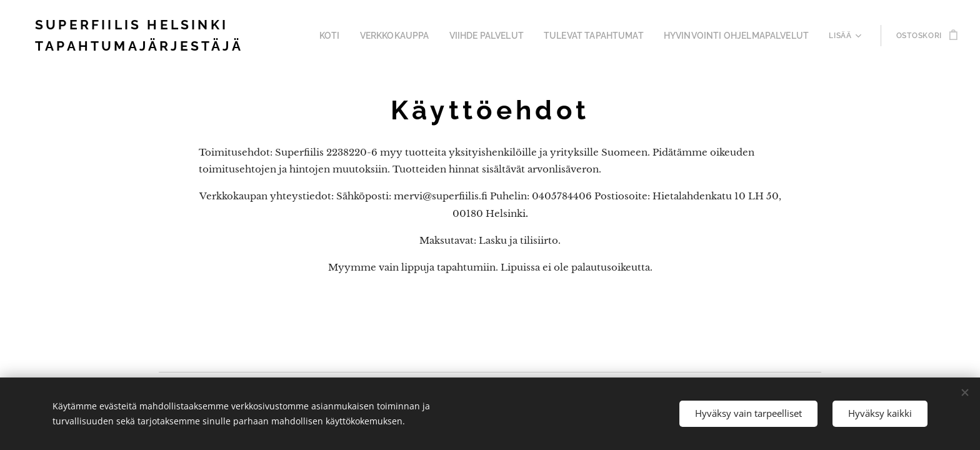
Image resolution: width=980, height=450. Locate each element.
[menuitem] (347, 36)
